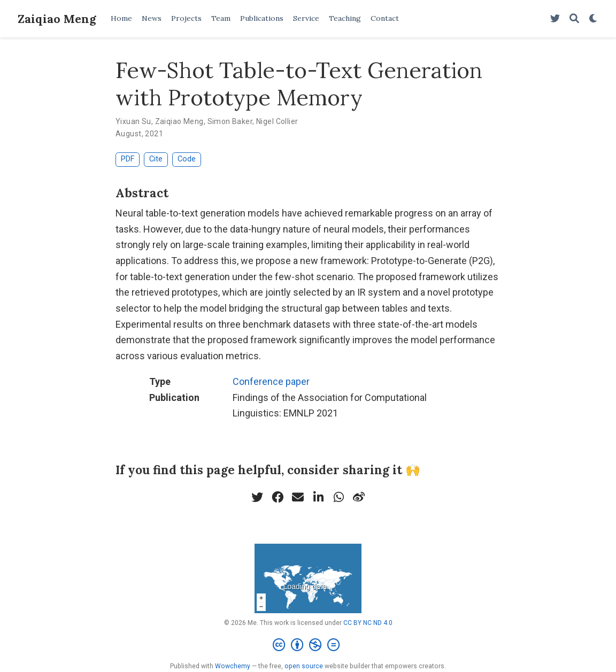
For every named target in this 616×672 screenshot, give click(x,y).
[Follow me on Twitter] (555, 19)
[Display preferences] (594, 19)
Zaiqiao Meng (57, 19)
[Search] (574, 19)
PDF (128, 159)
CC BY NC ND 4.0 (368, 623)
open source (304, 666)
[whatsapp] (338, 497)
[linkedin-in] (318, 497)
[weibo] (359, 497)
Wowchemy (233, 666)
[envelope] (298, 497)
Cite (156, 159)
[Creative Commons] (308, 645)
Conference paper (271, 381)
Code (187, 159)
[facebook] (278, 497)
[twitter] (257, 497)
